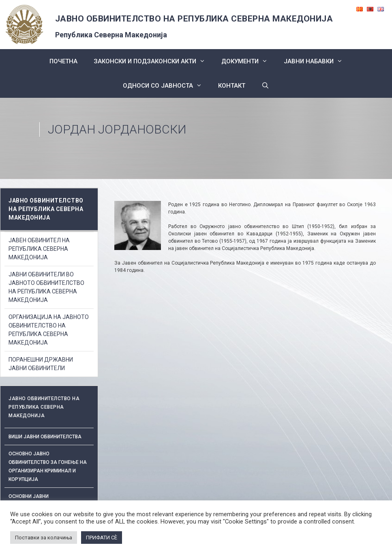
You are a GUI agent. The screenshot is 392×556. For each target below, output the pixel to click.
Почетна (63, 61)
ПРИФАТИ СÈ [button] (102, 538)
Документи (248, 61)
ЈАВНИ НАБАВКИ (317, 61)
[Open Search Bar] (265, 86)
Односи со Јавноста (166, 86)
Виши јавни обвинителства (45, 437)
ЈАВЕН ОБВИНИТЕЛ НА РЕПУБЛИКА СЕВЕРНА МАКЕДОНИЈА (39, 249)
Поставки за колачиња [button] (44, 538)
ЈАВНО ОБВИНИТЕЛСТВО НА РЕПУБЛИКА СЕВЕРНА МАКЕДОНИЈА (194, 19)
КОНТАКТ (232, 86)
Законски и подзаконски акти (153, 61)
